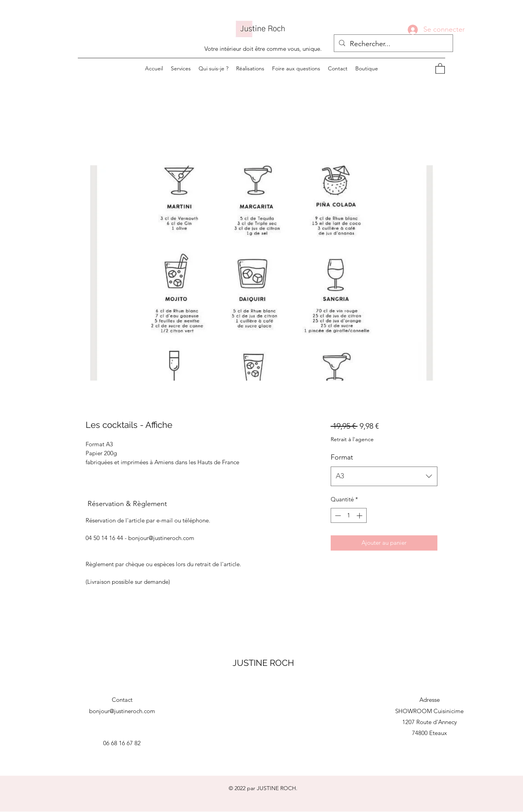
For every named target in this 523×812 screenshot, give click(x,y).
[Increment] (360, 516)
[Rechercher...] (393, 44)
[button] (440, 68)
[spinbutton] (348, 516)
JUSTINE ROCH (263, 663)
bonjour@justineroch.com (122, 711)
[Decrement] (337, 516)
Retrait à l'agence (352, 439)
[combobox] (384, 476)
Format (342, 457)
